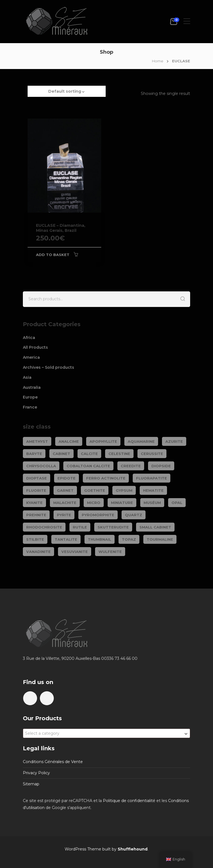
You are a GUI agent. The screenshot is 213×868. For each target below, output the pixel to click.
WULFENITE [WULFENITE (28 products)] (110, 552)
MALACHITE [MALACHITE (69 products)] (65, 503)
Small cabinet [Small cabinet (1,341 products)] (155, 527)
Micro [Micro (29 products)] (94, 503)
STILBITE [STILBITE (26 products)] (35, 539)
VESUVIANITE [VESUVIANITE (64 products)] (75, 552)
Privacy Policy (36, 773)
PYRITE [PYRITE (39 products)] (64, 515)
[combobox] (106, 733)
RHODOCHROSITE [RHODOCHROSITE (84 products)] (44, 527)
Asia (27, 377)
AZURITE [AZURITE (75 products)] (174, 441)
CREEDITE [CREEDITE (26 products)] (131, 466)
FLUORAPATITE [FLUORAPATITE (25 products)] (152, 478)
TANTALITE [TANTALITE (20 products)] (66, 539)
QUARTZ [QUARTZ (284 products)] (134, 515)
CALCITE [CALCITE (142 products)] (89, 454)
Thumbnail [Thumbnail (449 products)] (100, 539)
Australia (32, 387)
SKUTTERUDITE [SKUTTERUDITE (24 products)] (113, 527)
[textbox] (106, 733)
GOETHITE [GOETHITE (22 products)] (95, 490)
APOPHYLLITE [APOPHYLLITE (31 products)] (103, 441)
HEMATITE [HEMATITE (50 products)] (153, 490)
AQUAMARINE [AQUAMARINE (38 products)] (141, 441)
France (30, 407)
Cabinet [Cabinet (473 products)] (61, 454)
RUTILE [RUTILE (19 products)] (80, 527)
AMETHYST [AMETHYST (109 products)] (37, 441)
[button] (67, 94)
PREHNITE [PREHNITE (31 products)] (36, 515)
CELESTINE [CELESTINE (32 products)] (119, 454)
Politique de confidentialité (129, 801)
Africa (29, 338)
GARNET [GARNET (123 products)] (65, 490)
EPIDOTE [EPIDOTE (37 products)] (66, 478)
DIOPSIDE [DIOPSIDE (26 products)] (161, 466)
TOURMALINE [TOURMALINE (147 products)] (160, 539)
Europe (30, 397)
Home (158, 61)
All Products (35, 347)
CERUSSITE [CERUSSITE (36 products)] (152, 454)
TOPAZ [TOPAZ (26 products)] (129, 539)
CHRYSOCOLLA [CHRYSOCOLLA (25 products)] (41, 466)
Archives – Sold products (49, 367)
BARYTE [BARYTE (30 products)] (34, 454)
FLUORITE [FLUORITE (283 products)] (36, 490)
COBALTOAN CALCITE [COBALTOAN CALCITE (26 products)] (88, 466)
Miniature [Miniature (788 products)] (122, 503)
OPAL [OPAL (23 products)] (177, 503)
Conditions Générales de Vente (53, 762)
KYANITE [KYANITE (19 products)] (34, 503)
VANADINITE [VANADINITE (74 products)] (38, 552)
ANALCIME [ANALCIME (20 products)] (69, 441)
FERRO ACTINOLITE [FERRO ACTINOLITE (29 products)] (106, 478)
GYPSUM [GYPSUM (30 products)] (124, 490)
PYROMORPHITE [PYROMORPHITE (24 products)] (98, 515)
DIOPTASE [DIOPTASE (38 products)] (37, 478)
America (31, 357)
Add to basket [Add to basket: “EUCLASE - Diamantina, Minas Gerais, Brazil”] (53, 255)
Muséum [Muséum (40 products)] (152, 503)
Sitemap (31, 784)
